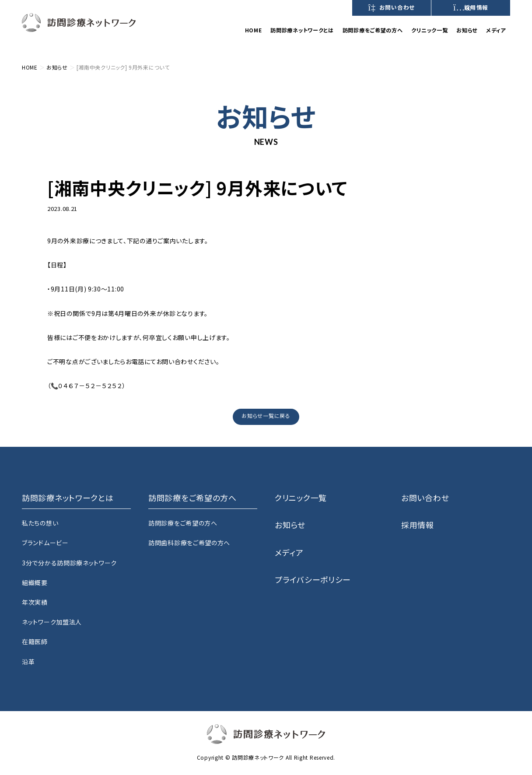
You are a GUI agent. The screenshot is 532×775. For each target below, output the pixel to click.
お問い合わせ (392, 7)
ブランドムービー (45, 543)
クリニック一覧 (429, 30)
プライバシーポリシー (313, 579)
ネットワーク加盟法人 (52, 622)
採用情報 (471, 7)
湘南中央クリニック (116, 208)
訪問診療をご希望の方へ (183, 523)
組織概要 (35, 582)
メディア (496, 30)
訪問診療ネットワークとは (302, 30)
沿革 (28, 662)
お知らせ (467, 30)
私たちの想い (40, 523)
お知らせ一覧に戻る (266, 416)
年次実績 (35, 602)
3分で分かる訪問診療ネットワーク (69, 563)
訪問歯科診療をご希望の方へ (189, 543)
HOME (254, 30)
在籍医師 (35, 642)
